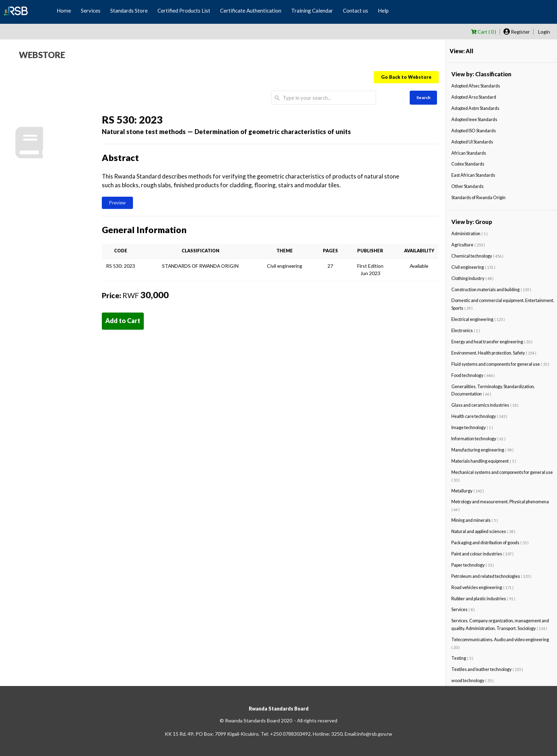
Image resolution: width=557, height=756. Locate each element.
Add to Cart (123, 321)
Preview (117, 203)
